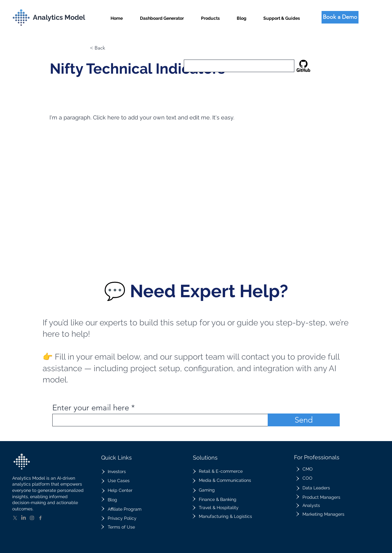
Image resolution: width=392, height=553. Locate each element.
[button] (210, 16)
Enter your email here (91, 408)
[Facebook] (40, 518)
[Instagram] (32, 518)
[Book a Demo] (340, 17)
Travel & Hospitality (219, 508)
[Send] (304, 420)
